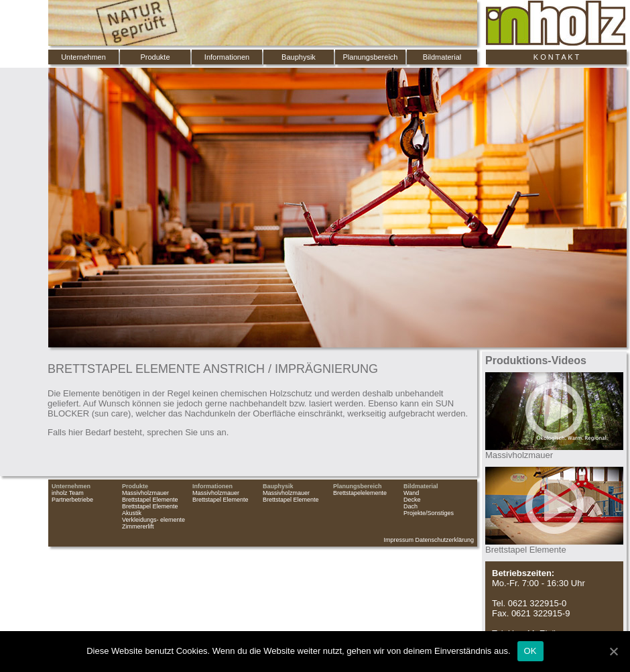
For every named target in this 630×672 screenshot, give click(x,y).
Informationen (227, 57)
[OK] (613, 651)
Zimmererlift (138, 526)
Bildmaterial (442, 57)
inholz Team (68, 493)
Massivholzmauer (145, 493)
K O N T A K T (556, 57)
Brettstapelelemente (360, 493)
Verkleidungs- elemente (153, 520)
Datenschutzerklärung (444, 540)
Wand (411, 493)
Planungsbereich (371, 57)
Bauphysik (299, 57)
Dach (411, 506)
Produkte (155, 57)
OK (530, 651)
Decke (412, 500)
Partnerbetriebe (72, 500)
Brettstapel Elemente (150, 500)
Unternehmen (83, 57)
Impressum (398, 540)
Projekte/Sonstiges (429, 513)
